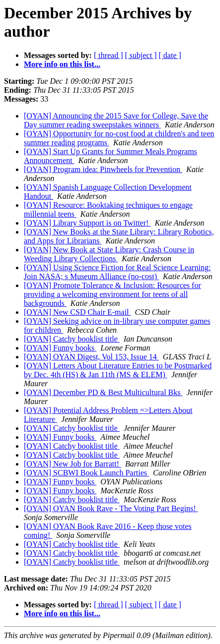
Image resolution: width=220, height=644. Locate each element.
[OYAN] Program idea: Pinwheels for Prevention (103, 169)
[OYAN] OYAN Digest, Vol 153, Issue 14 (91, 357)
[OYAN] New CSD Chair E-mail (77, 312)
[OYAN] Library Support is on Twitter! (87, 223)
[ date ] (170, 55)
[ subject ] (141, 55)
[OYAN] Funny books (60, 348)
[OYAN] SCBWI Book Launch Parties (86, 473)
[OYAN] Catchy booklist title (72, 339)
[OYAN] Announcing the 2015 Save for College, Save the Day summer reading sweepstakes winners (116, 120)
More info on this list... (62, 64)
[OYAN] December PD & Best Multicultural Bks (103, 392)
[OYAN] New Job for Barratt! (73, 464)
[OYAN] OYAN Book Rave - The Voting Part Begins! (111, 508)
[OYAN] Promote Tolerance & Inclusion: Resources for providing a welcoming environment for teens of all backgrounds (112, 294)
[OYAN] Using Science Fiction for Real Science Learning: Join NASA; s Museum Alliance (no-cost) (117, 272)
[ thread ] (109, 55)
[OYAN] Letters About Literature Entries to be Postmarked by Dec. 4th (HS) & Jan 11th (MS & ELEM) (118, 370)
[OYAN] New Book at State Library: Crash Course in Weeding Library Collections (109, 254)
